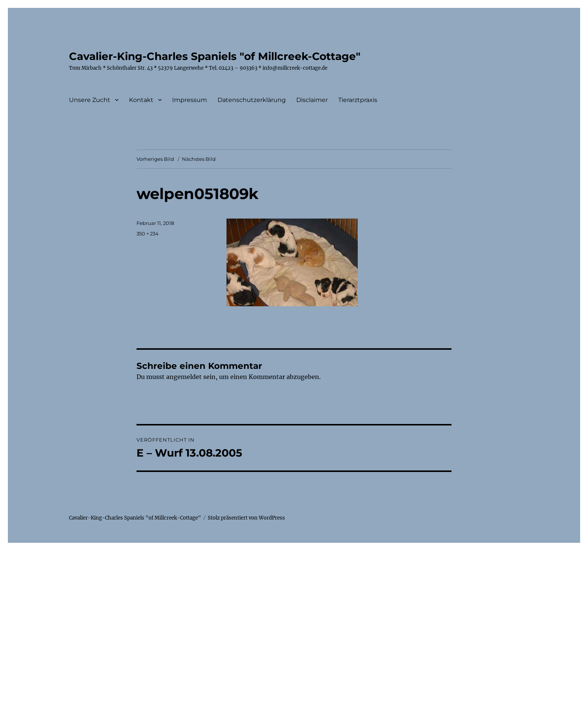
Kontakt (141, 100)
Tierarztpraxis (358, 100)
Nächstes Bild (199, 159)
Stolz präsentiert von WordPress (246, 518)
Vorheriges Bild (155, 159)
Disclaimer (312, 100)
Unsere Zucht (90, 100)
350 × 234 (148, 234)
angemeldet (184, 377)
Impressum (190, 100)
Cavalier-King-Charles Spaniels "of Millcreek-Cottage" (215, 56)
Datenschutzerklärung (252, 100)
